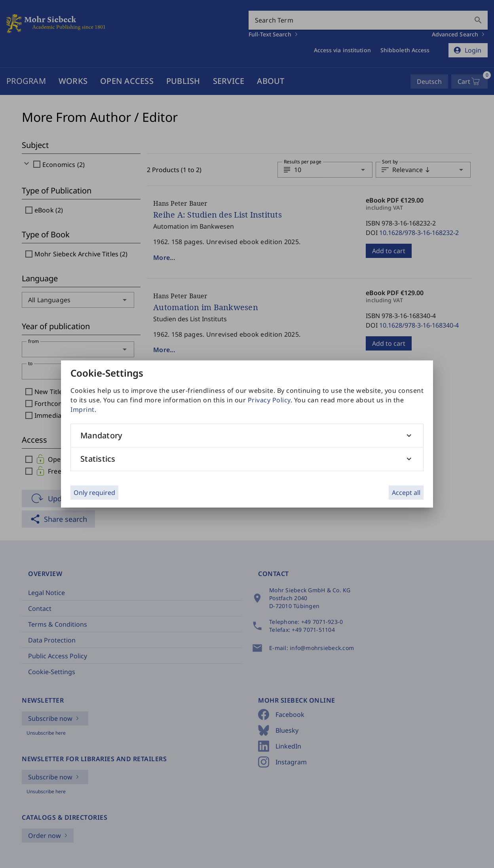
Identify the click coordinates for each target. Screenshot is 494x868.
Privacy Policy (269, 400)
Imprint (83, 409)
